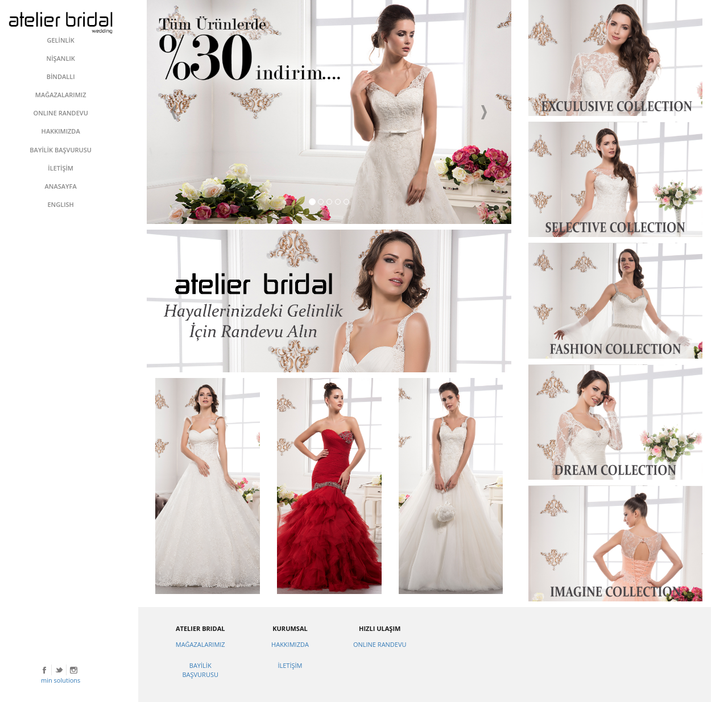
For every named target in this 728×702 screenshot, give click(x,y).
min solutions (61, 680)
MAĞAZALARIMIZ (200, 644)
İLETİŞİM (290, 665)
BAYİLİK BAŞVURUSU (200, 670)
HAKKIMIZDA (290, 644)
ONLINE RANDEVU (380, 644)
